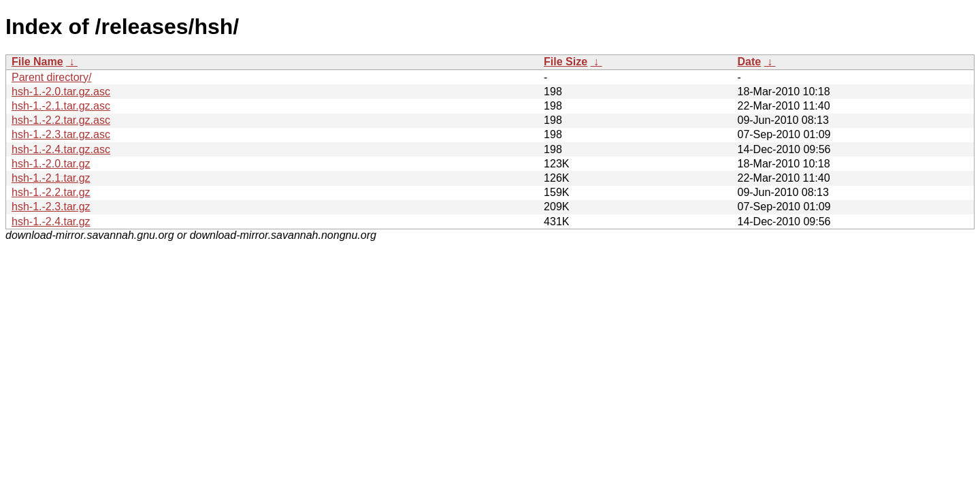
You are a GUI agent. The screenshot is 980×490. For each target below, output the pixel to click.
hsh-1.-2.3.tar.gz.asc (61, 134)
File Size (566, 62)
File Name (37, 62)
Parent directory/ (51, 77)
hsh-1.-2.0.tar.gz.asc (61, 92)
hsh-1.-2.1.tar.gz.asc (61, 106)
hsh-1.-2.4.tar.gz (51, 222)
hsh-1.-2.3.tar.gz (51, 207)
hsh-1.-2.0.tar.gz (51, 164)
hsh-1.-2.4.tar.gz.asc (61, 149)
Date (749, 62)
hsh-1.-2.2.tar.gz (51, 192)
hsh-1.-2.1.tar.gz (51, 178)
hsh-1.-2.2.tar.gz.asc (61, 120)
